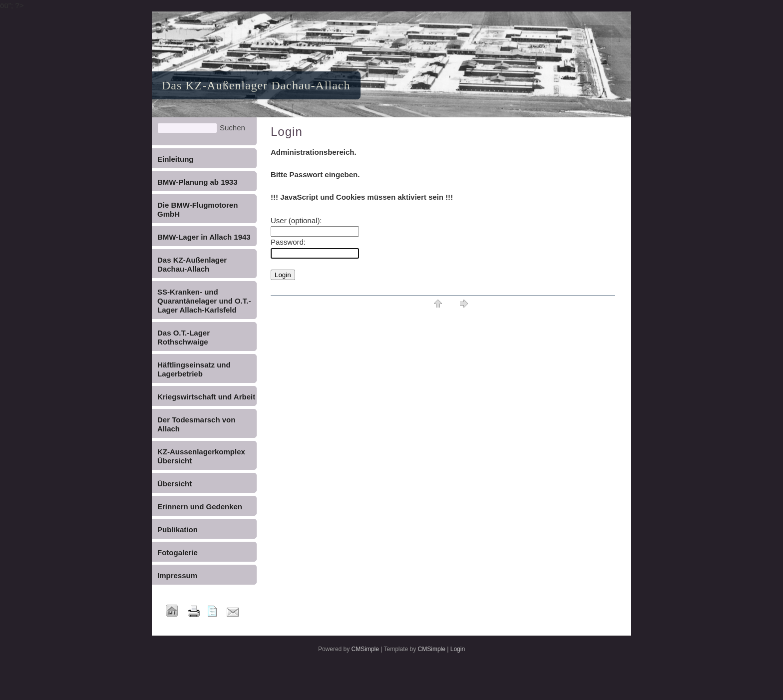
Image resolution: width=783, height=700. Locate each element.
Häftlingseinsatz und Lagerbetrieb (194, 369)
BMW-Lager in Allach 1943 (204, 237)
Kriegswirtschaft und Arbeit (206, 397)
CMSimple (365, 649)
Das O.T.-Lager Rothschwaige (184, 337)
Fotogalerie (178, 552)
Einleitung (176, 159)
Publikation (178, 529)
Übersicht (175, 484)
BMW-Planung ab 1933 (197, 182)
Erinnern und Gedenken (200, 507)
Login (458, 649)
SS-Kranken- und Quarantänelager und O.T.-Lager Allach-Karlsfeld (204, 301)
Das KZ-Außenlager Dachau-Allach (192, 264)
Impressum (177, 575)
